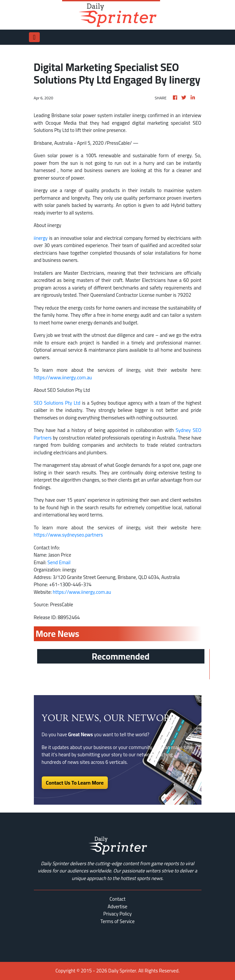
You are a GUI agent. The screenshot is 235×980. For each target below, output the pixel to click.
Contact (117, 899)
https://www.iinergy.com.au (63, 377)
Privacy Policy (117, 914)
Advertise (118, 906)
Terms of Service (117, 921)
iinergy (41, 238)
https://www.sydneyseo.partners (68, 535)
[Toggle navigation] (34, 37)
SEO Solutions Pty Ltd (57, 403)
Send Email (59, 562)
